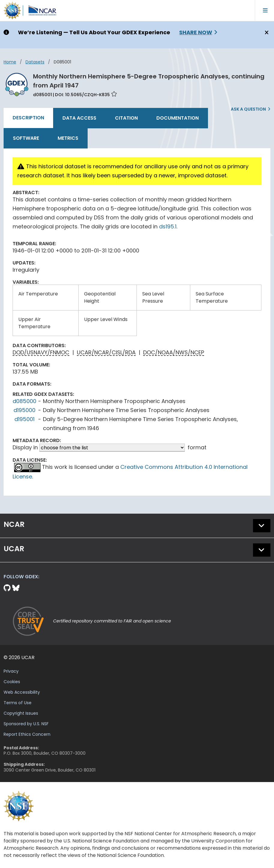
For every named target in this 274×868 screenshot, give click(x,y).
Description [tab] (28, 118)
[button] (262, 526)
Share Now (196, 32)
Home (10, 62)
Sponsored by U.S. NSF (26, 724)
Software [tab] (26, 138)
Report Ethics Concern (27, 734)
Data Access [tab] (79, 118)
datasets (35, 62)
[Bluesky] (16, 588)
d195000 (24, 410)
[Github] (8, 588)
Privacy (11, 671)
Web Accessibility (22, 692)
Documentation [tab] (178, 118)
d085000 (24, 401)
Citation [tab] (126, 118)
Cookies (12, 682)
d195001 (24, 419)
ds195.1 (168, 226)
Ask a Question (248, 109)
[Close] (266, 33)
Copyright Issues (21, 713)
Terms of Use (18, 703)
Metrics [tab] (68, 138)
